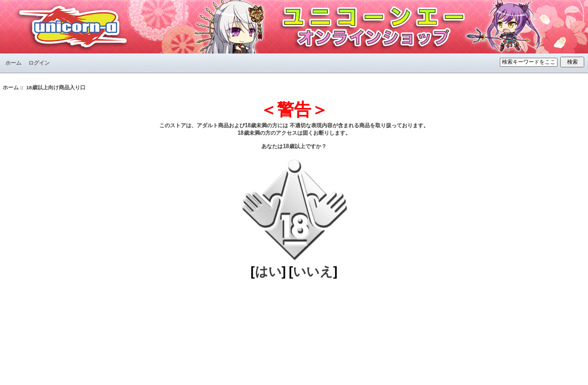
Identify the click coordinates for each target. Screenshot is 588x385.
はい (268, 271)
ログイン (39, 63)
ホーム (13, 63)
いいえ (313, 271)
